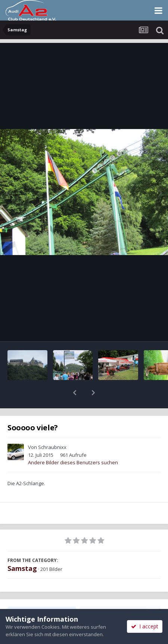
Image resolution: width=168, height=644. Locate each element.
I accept (145, 626)
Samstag (22, 549)
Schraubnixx (52, 428)
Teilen (42, 593)
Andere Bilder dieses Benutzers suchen (73, 443)
